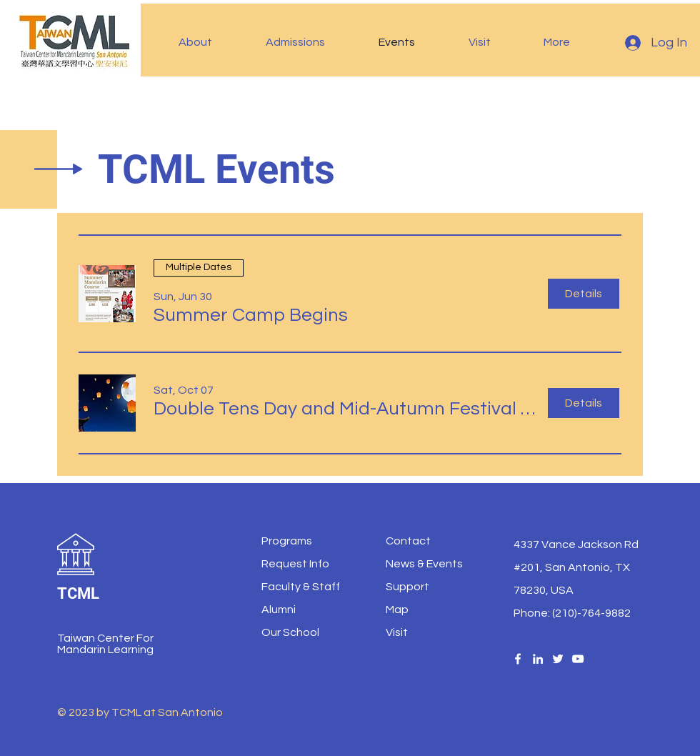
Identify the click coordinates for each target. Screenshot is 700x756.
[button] (211, 42)
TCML (78, 593)
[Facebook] (518, 659)
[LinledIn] (538, 659)
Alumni (279, 610)
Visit (397, 632)
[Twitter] (558, 659)
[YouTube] (578, 659)
